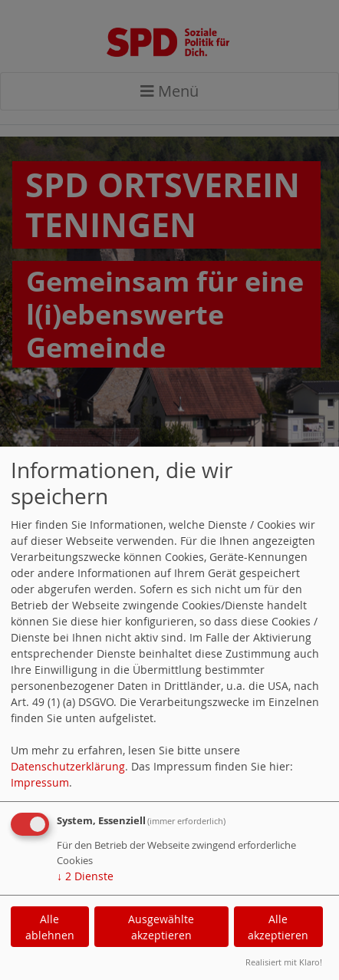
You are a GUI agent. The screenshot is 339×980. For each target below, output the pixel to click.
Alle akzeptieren (278, 927)
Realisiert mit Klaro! (284, 962)
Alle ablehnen (50, 927)
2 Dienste (85, 876)
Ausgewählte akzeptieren (161, 927)
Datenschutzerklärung (68, 766)
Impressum (40, 782)
